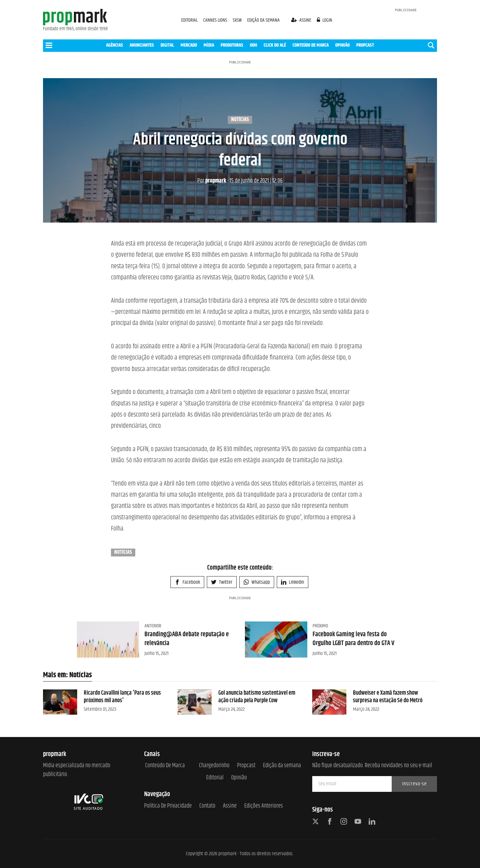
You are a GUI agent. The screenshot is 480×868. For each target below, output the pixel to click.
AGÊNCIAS (115, 45)
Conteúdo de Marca (165, 766)
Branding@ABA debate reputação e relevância (187, 639)
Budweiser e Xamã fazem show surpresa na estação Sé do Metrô (388, 697)
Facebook (187, 582)
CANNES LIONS (216, 20)
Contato (207, 806)
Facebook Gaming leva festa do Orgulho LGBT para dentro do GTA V (353, 639)
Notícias (240, 120)
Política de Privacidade (168, 806)
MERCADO (189, 45)
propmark (212, 181)
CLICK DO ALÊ (275, 45)
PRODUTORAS (232, 45)
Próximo (320, 626)
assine (302, 20)
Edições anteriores (264, 806)
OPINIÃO (342, 45)
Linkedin (293, 582)
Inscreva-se (415, 784)
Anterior (153, 626)
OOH (253, 45)
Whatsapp (257, 582)
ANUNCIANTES (142, 45)
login (325, 20)
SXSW (238, 20)
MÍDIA (209, 45)
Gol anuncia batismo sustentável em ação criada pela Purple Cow (257, 697)
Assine (230, 806)
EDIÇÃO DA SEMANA (263, 20)
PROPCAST (365, 45)
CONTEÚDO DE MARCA (311, 45)
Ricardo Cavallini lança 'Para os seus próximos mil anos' (122, 697)
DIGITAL (167, 45)
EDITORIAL (189, 20)
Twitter (222, 582)
